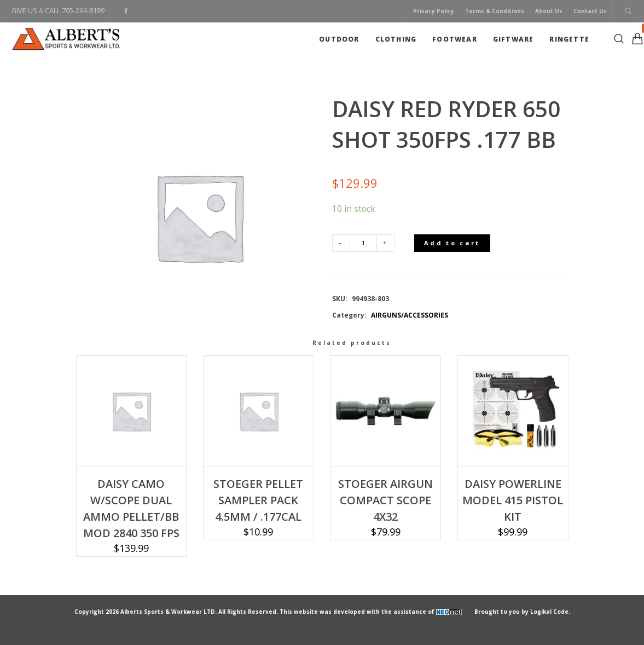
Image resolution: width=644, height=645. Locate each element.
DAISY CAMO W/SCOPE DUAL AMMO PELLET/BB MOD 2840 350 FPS (131, 508)
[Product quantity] (363, 243)
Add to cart (452, 243)
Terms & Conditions (495, 11)
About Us (549, 11)
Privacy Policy (434, 11)
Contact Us (590, 11)
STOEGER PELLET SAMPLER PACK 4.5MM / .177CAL (258, 500)
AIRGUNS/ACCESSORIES (410, 315)
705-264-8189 (83, 11)
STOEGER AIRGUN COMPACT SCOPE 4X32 (385, 500)
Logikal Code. (550, 612)
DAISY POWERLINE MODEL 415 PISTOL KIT (513, 500)
